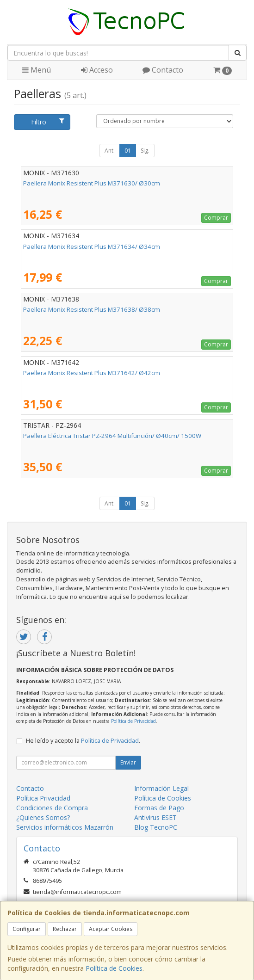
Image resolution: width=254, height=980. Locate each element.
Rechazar (65, 929)
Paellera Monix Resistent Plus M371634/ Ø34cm (92, 247)
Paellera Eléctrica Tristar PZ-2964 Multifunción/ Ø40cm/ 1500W (112, 436)
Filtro (48, 122)
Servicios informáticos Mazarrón (65, 827)
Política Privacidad (43, 798)
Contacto (163, 70)
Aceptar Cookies (111, 929)
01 (128, 151)
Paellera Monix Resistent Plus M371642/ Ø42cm (92, 373)
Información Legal (161, 788)
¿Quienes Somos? (43, 817)
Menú (37, 70)
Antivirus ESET (155, 817)
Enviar (128, 762)
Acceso (97, 70)
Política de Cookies (114, 968)
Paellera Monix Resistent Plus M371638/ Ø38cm (92, 309)
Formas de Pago (159, 808)
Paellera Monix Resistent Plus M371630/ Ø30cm (92, 183)
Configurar (27, 929)
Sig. (145, 151)
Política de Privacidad (133, 721)
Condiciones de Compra (52, 808)
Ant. (110, 151)
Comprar (216, 218)
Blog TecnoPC (156, 827)
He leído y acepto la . (83, 741)
